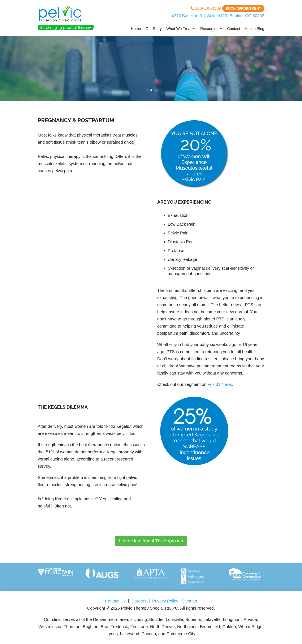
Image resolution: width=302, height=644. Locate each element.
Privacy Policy (165, 601)
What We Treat (179, 29)
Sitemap (189, 601)
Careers (139, 601)
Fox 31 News (220, 384)
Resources (209, 29)
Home (136, 29)
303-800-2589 (208, 8)
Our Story (154, 29)
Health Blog (254, 29)
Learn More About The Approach (151, 541)
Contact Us (116, 601)
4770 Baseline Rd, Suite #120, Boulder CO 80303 (217, 16)
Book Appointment (243, 8)
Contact (234, 29)
